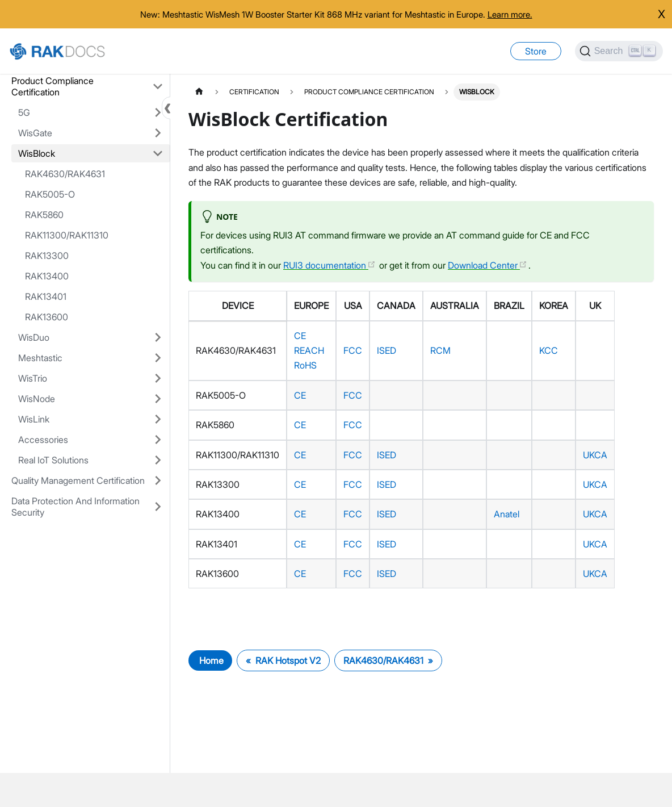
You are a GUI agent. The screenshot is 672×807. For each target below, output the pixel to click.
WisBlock (37, 153)
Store (536, 51)
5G (24, 112)
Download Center (488, 265)
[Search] (619, 51)
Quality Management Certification (78, 480)
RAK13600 (47, 317)
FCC (353, 350)
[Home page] (199, 92)
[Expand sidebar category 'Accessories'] (158, 440)
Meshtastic (40, 358)
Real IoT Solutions (53, 460)
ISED (387, 350)
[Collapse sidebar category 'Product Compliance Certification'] (158, 86)
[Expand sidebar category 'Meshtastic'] (158, 358)
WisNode (37, 399)
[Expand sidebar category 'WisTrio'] (158, 378)
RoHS (305, 365)
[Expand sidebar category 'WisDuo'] (158, 337)
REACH (309, 350)
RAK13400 (47, 276)
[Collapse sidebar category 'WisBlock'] (158, 153)
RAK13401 (46, 296)
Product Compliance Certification (52, 86)
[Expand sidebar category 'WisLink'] (158, 419)
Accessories (43, 440)
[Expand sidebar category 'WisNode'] (158, 399)
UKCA (595, 455)
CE (300, 336)
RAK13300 (47, 256)
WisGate (35, 133)
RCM (440, 350)
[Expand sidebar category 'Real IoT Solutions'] (158, 460)
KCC (549, 350)
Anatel (507, 514)
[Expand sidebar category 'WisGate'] (158, 133)
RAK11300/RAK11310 (67, 235)
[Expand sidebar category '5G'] (158, 112)
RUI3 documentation (329, 265)
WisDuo (34, 337)
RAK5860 (44, 215)
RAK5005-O (50, 194)
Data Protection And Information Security (75, 507)
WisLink (34, 419)
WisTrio (33, 378)
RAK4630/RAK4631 (65, 174)
